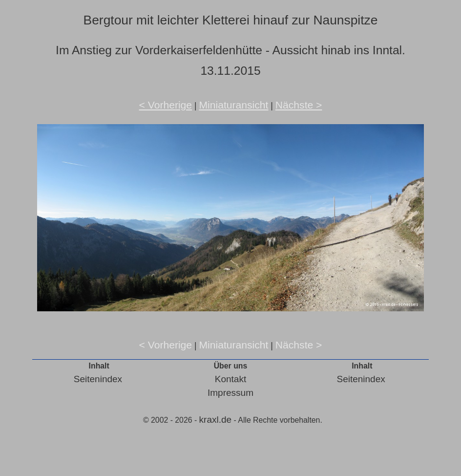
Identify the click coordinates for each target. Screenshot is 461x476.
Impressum (230, 393)
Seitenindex (98, 379)
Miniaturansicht (233, 105)
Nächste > (299, 105)
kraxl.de (216, 420)
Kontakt (230, 379)
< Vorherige (166, 105)
